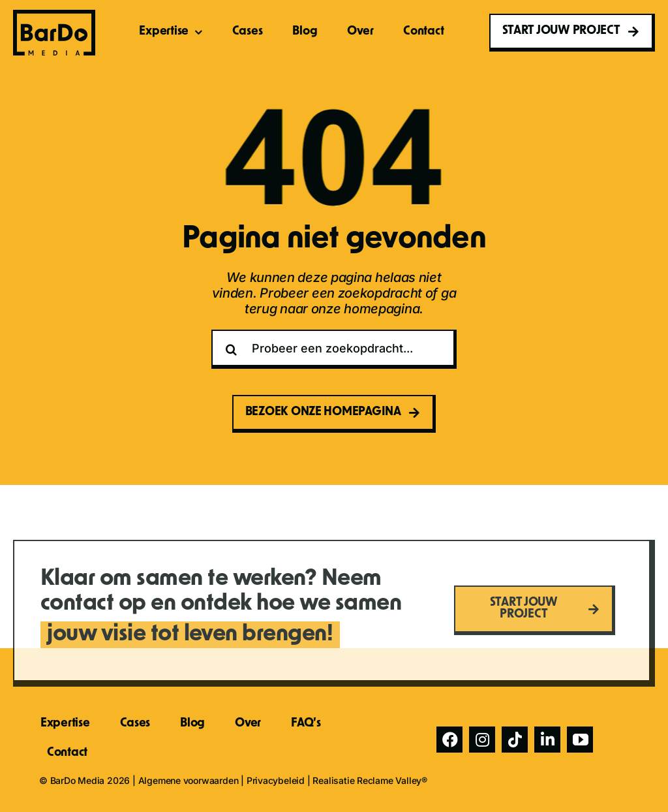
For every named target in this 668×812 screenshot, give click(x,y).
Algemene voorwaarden (189, 780)
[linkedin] (547, 740)
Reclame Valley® (392, 780)
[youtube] (580, 740)
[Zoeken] (231, 349)
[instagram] (482, 740)
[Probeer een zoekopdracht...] (334, 349)
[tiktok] (515, 740)
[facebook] (449, 740)
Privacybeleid (276, 780)
